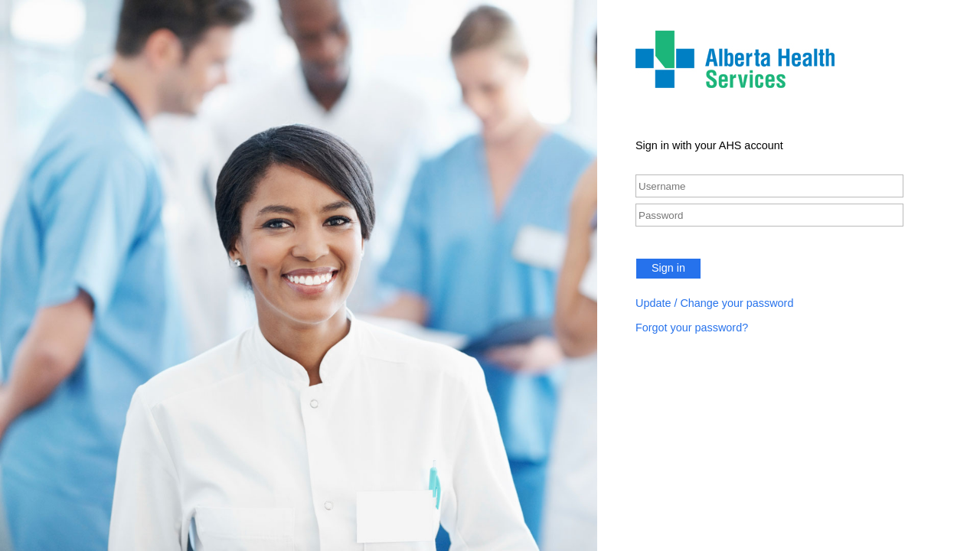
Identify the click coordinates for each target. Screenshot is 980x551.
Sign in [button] (668, 268)
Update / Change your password (714, 303)
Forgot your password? (692, 328)
